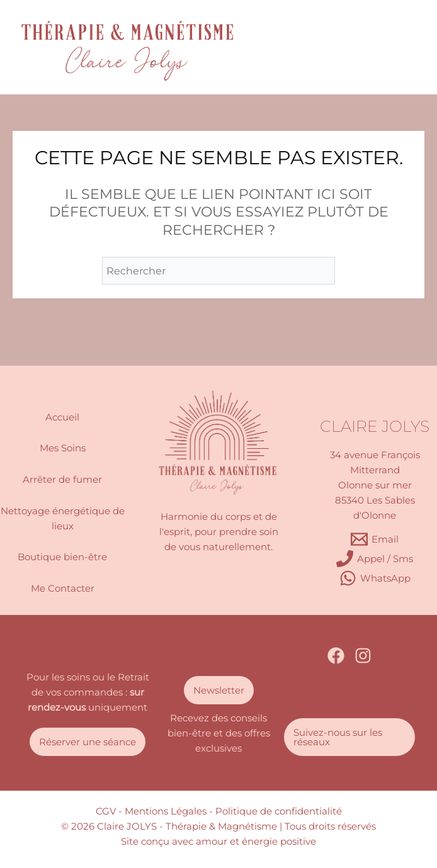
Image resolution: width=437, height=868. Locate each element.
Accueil (62, 417)
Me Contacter (63, 589)
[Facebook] (336, 656)
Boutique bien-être (62, 557)
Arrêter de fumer (62, 480)
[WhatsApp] (375, 578)
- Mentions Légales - (166, 811)
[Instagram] (363, 656)
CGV (106, 811)
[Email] (375, 539)
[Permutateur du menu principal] (394, 47)
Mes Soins (63, 448)
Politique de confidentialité (279, 811)
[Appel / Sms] (375, 559)
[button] (88, 742)
